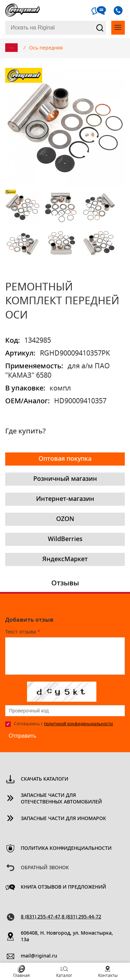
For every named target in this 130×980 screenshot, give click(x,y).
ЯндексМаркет (65, 559)
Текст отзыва (23, 632)
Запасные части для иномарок (63, 819)
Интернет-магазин (65, 499)
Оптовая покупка (65, 459)
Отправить (22, 736)
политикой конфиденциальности (79, 724)
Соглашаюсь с (63, 724)
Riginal (23, 10)
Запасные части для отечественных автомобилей (61, 799)
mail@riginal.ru (39, 956)
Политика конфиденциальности (66, 848)
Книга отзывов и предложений (63, 887)
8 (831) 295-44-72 (81, 917)
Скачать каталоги (45, 779)
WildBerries (65, 539)
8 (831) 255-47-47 (41, 917)
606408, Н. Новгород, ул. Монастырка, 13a (67, 937)
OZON (65, 519)
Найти (100, 28)
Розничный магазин (65, 479)
